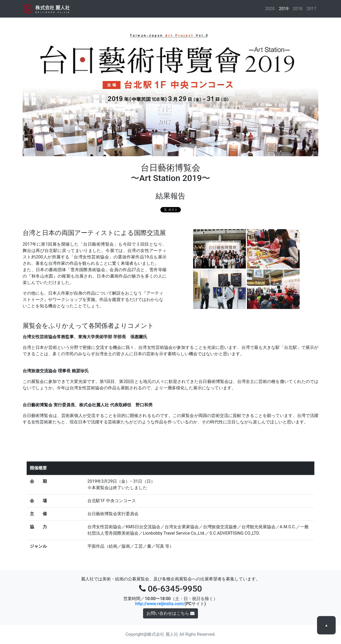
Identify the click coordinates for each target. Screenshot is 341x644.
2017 (311, 9)
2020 (271, 8)
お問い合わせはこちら (170, 613)
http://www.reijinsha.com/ (160, 604)
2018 (298, 9)
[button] (45, 91)
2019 (284, 8)
